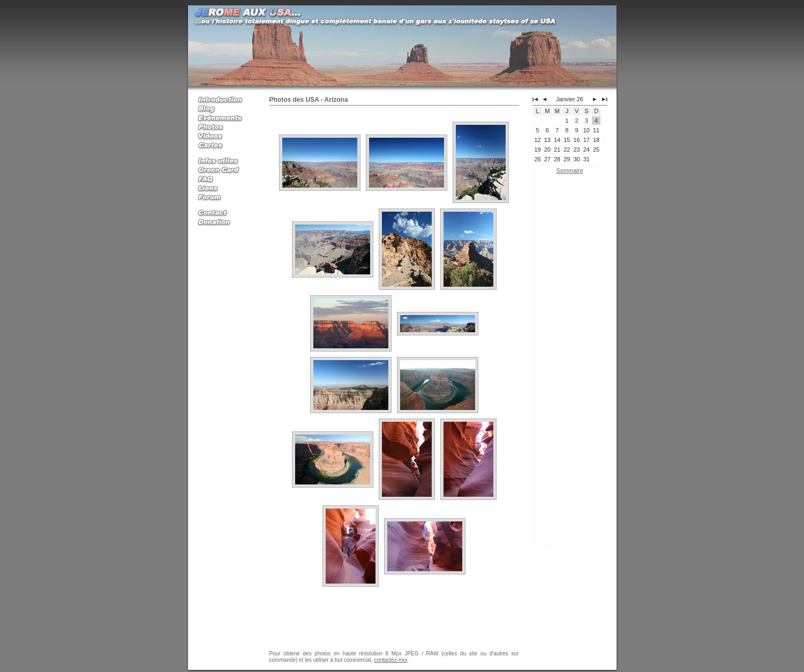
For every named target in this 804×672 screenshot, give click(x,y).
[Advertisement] (570, 347)
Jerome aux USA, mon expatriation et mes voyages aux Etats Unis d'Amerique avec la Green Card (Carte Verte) (566, 531)
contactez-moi (390, 660)
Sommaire (569, 170)
